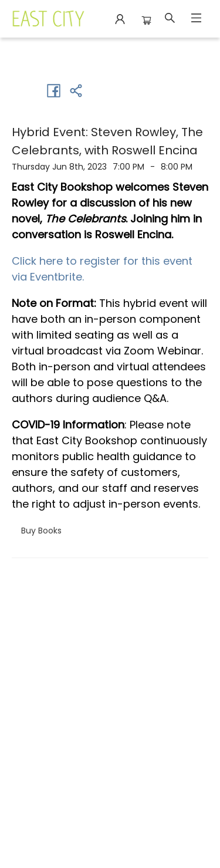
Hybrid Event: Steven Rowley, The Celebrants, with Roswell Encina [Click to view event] (107, 141)
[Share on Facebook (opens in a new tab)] (53, 90)
